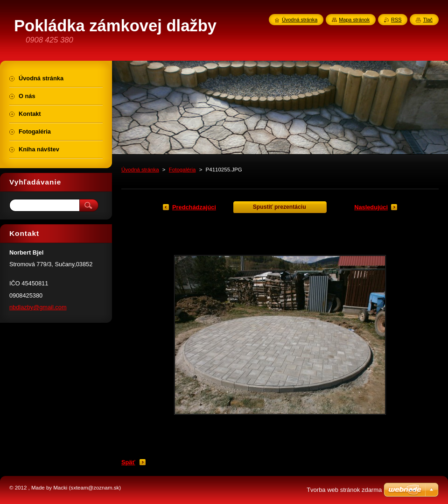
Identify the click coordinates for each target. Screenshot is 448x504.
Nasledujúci (371, 207)
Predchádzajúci (194, 207)
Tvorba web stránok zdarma (344, 490)
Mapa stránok (354, 20)
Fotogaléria (182, 170)
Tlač (428, 20)
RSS (396, 20)
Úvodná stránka (140, 170)
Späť (128, 462)
